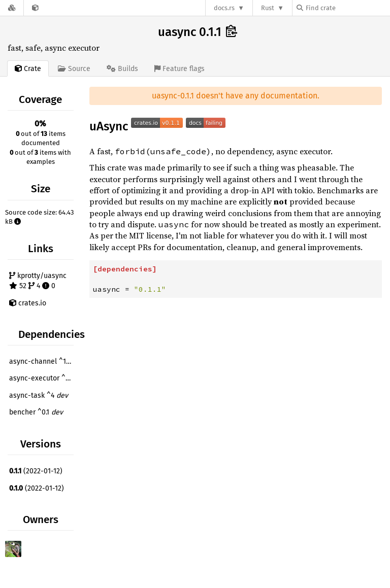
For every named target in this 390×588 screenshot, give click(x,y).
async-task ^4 (39, 395)
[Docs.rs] (12, 8)
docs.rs (224, 8)
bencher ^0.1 (36, 412)
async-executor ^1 (43, 378)
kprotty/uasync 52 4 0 (38, 281)
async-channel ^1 (43, 361)
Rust (268, 8)
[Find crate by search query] (347, 8)
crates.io (28, 303)
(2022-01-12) (36, 471)
